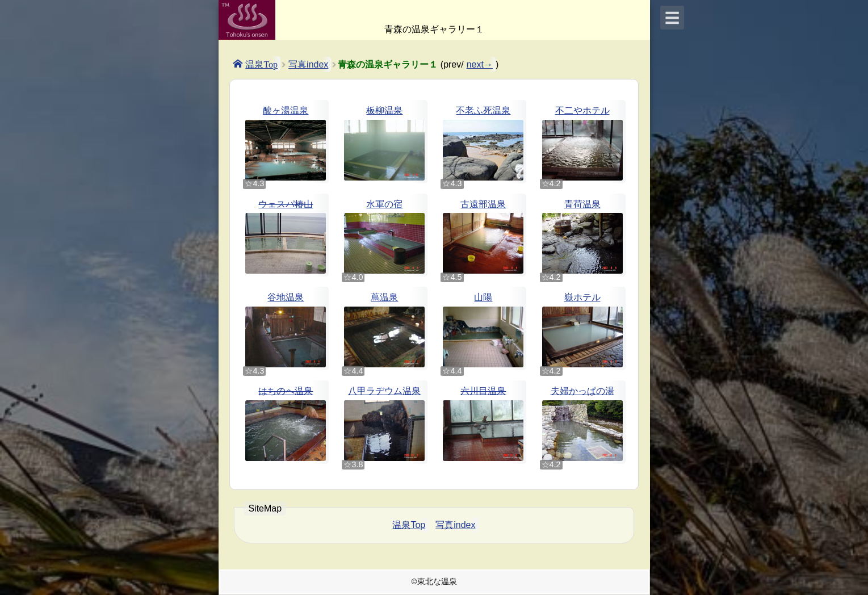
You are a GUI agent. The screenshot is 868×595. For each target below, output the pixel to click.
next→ (480, 64)
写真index (308, 64)
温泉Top (261, 64)
